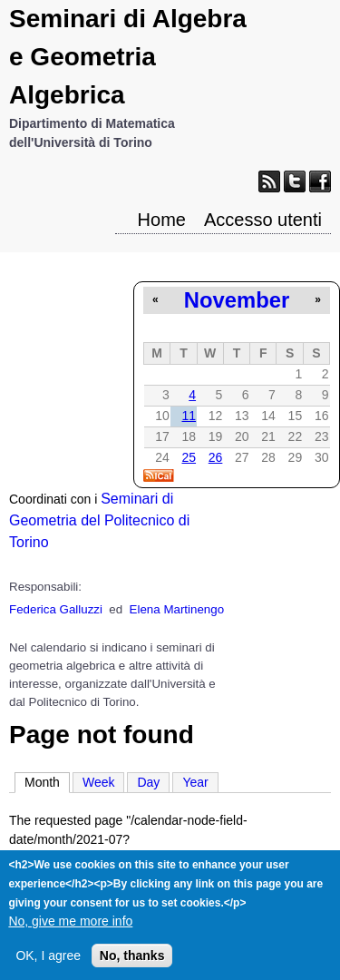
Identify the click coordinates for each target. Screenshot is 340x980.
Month (47, 781)
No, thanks (132, 963)
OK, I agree (48, 963)
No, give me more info (70, 928)
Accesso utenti (263, 220)
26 (216, 457)
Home (162, 220)
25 (189, 457)
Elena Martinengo (177, 609)
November (237, 300)
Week (99, 782)
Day (148, 782)
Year (195, 782)
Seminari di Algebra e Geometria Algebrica (128, 57)
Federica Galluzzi (56, 609)
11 (189, 416)
